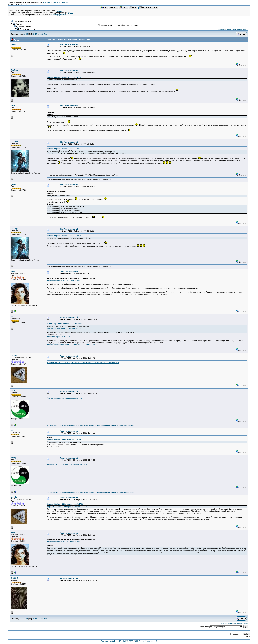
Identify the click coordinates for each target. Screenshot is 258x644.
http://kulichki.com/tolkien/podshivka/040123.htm (67, 464)
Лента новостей (27, 29)
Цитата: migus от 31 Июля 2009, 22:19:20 (64, 236)
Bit (12, 317)
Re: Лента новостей (69, 44)
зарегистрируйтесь (62, 2)
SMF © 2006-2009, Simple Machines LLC (140, 641)
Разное (19, 24)
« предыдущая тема (223, 29)
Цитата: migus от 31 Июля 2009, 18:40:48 (64, 149)
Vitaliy (14, 391)
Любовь (15, 70)
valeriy (14, 356)
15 (33, 34)
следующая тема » (240, 29)
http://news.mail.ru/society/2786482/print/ (64, 280)
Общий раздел (25, 26)
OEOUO (14, 578)
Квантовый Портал (22, 22)
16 (36, 34)
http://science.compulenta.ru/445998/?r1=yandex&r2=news (71, 345)
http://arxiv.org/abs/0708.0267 (59, 337)
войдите (46, 2)
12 (24, 34)
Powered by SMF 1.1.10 (111, 641)
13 (27, 34)
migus (14, 44)
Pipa (13, 271)
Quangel (15, 141)
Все (45, 34)
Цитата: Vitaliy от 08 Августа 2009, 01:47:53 (65, 504)
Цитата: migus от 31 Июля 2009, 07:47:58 (64, 77)
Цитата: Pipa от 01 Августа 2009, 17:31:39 (64, 324)
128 (41, 34)
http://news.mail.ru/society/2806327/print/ (64, 541)
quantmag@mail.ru (58, 15)
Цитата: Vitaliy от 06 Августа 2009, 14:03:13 (65, 439)
